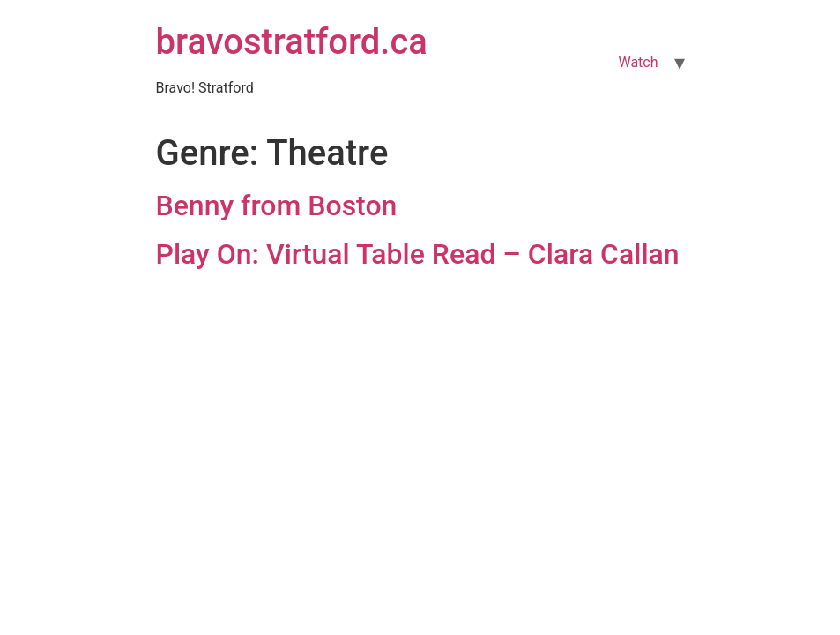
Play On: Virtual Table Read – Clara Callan (418, 254)
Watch (638, 62)
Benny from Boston (277, 205)
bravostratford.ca (292, 42)
